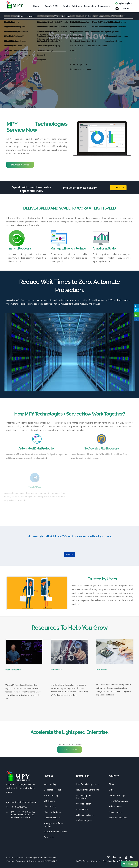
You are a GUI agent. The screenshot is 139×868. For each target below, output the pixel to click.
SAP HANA (18, 16)
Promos (125, 8)
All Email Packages (85, 815)
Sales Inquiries (115, 807)
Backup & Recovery (71, 16)
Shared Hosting (51, 795)
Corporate (89, 6)
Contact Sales (70, 750)
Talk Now (69, 554)
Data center (49, 837)
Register (129, 3)
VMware (31, 16)
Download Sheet (20, 165)
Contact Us (96, 861)
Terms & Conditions (118, 818)
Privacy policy (115, 812)
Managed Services (52, 818)
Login (119, 3)
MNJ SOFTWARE (49, 861)
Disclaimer (107, 861)
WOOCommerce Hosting (55, 832)
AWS (55, 16)
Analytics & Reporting (95, 16)
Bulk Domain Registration (88, 784)
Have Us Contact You (119, 801)
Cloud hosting (50, 807)
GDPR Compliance (117, 16)
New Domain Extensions (88, 790)
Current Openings (117, 795)
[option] (69, 75)
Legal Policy (119, 861)
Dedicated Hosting (52, 790)
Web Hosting (50, 784)
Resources (103, 6)
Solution (76, 6)
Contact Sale (118, 187)
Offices (112, 790)
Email (65, 6)
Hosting (37, 6)
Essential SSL (82, 809)
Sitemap (86, 861)
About (112, 784)
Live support (129, 864)
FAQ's (79, 861)
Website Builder (83, 804)
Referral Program (84, 821)
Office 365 (44, 16)
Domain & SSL (52, 6)
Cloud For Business (52, 812)
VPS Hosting (49, 801)
